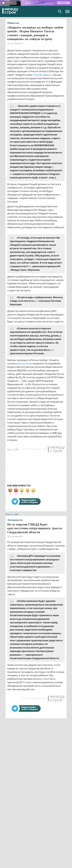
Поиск (60, 11)
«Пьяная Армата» (42, 75)
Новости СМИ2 (12, 514)
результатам (25, 363)
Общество (13, 23)
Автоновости (15, 520)
